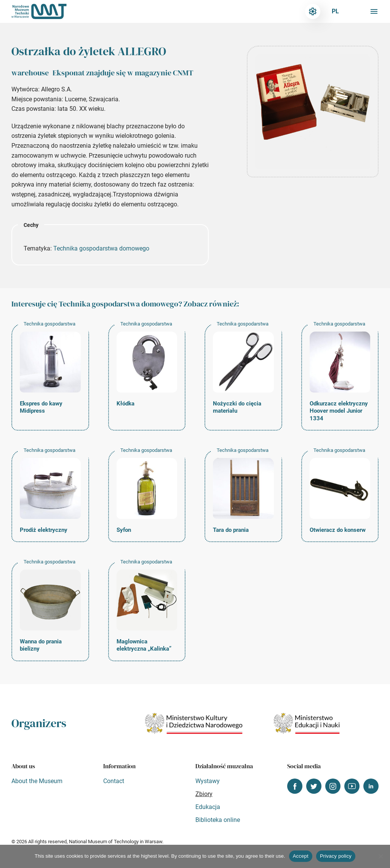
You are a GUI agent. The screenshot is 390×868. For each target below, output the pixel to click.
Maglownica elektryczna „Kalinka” (144, 645)
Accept (301, 856)
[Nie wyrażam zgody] (380, 856)
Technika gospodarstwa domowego (101, 248)
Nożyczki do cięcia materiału (237, 407)
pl (335, 11)
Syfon (124, 530)
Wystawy (208, 781)
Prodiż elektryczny (44, 530)
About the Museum (37, 781)
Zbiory (204, 794)
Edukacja (208, 807)
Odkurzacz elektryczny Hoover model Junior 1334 (339, 411)
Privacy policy (336, 856)
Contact (114, 781)
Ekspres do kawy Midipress (41, 407)
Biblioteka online (218, 820)
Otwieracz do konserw (338, 530)
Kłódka (125, 404)
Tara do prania (231, 530)
